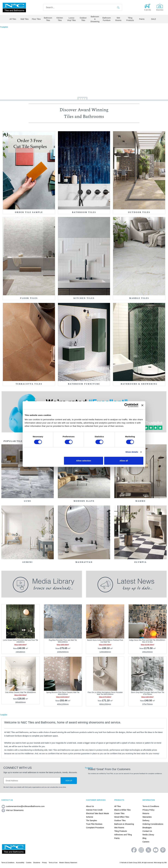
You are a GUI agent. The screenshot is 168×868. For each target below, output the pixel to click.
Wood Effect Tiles (122, 817)
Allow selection (84, 461)
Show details (132, 452)
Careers (146, 842)
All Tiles (13, 19)
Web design (158, 863)
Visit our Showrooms (12, 810)
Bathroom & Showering (95, 19)
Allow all (124, 461)
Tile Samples (91, 820)
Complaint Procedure (95, 828)
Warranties (147, 817)
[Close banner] (142, 405)
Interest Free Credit (94, 810)
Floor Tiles (36, 19)
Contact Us (147, 831)
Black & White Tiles (122, 810)
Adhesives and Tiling (123, 835)
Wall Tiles (24, 19)
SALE (154, 19)
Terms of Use (53, 863)
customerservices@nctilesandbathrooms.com (23, 806)
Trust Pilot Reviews (94, 824)
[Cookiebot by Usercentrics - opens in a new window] (126, 405)
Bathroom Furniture (107, 19)
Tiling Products (130, 19)
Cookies (29, 863)
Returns (146, 813)
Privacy (44, 863)
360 (165, 863)
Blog (144, 838)
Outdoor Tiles (83, 19)
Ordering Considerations (153, 824)
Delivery (146, 820)
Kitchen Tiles (60, 19)
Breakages (147, 828)
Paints (142, 19)
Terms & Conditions (151, 806)
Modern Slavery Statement (68, 863)
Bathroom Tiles (48, 19)
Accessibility (20, 863)
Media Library (148, 835)
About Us (90, 806)
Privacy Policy (148, 810)
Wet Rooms (118, 19)
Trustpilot (4, 27)
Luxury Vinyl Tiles (72, 19)
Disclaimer (37, 863)
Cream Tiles (119, 813)
